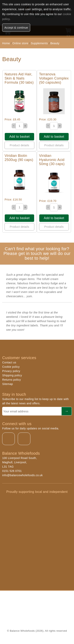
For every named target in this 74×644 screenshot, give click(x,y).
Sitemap (7, 384)
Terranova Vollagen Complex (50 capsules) (54, 78)
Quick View (19, 101)
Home (6, 43)
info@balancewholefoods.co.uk (22, 475)
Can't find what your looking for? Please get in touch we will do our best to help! (37, 253)
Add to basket (19, 137)
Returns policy (11, 380)
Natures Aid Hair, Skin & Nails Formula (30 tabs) (19, 78)
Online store (21, 43)
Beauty (55, 43)
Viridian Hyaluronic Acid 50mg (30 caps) (52, 160)
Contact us (9, 362)
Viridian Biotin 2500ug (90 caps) (19, 158)
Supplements (39, 43)
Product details (19, 145)
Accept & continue (16, 28)
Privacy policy (11, 371)
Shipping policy (12, 375)
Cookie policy (11, 367)
